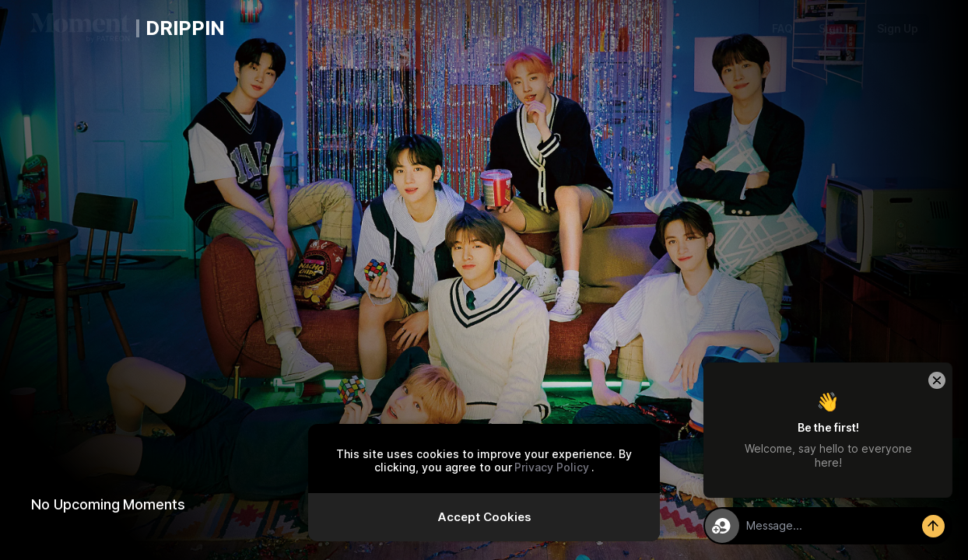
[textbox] (845, 526)
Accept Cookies (484, 517)
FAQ (782, 28)
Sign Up (898, 28)
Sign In (837, 28)
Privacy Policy (552, 467)
